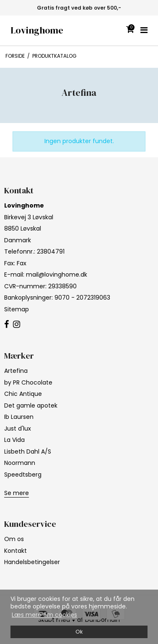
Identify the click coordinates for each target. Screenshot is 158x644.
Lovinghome (37, 30)
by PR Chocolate (28, 382)
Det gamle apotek (31, 405)
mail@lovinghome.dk (57, 275)
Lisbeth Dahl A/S (28, 452)
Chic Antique (23, 394)
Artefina (16, 371)
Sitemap (17, 309)
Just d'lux (18, 428)
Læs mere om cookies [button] (44, 615)
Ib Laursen (19, 417)
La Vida (14, 440)
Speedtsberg (23, 475)
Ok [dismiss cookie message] (79, 632)
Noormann (20, 463)
